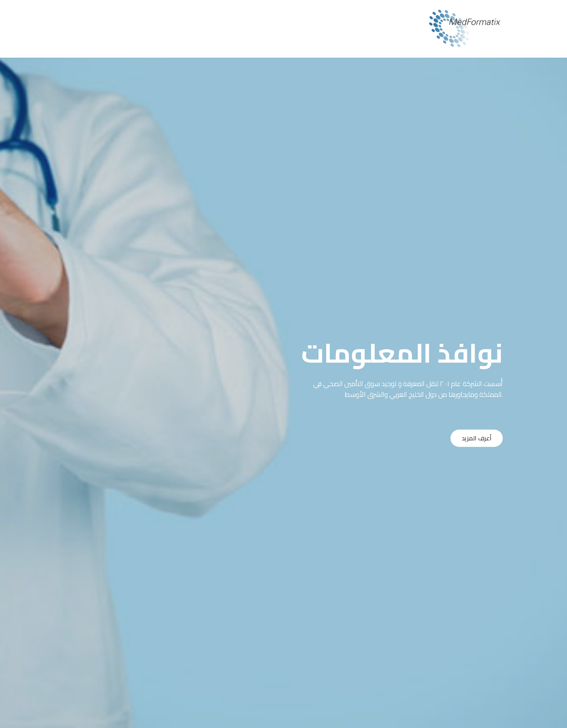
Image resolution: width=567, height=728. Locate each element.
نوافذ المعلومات (402, 353)
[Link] (465, 29)
